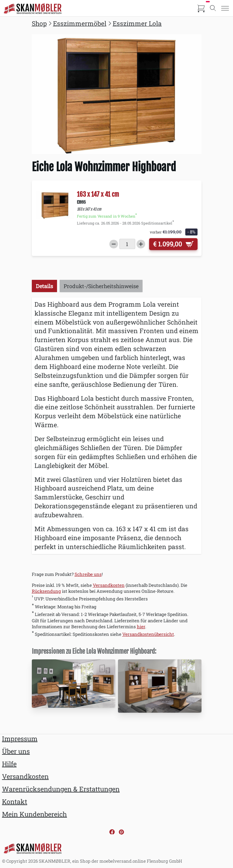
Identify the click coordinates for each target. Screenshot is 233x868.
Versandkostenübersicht (148, 634)
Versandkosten (109, 585)
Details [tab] (44, 286)
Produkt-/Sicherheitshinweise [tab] (101, 286)
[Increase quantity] (141, 244)
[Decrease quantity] (114, 244)
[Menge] (127, 244)
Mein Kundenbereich (34, 814)
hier (141, 627)
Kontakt (15, 801)
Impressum (20, 739)
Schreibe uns (88, 574)
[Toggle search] (213, 8)
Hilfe (9, 764)
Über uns (16, 751)
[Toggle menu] (225, 8)
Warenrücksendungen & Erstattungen (61, 789)
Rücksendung (46, 591)
